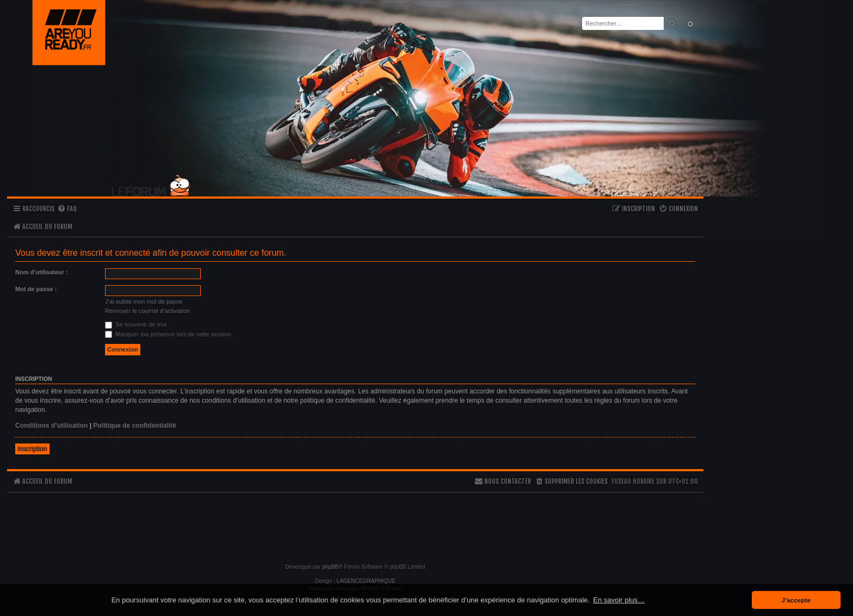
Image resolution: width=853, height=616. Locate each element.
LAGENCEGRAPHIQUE (366, 581)
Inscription (32, 449)
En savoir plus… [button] (619, 600)
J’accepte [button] (796, 600)
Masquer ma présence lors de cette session (168, 334)
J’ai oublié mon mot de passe (144, 301)
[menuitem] (67, 209)
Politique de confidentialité (135, 426)
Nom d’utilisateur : (42, 272)
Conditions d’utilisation (51, 426)
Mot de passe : (36, 289)
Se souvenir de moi (136, 324)
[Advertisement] (355, 523)
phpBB (330, 567)
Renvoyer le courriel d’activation (147, 311)
